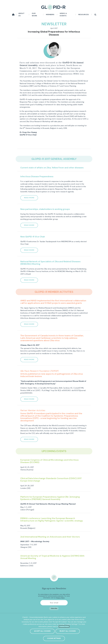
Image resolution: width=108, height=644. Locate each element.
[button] (95, 15)
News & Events (63, 15)
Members (50, 15)
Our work (35, 15)
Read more (30, 198)
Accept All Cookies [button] (43, 632)
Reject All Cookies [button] (68, 632)
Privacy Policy (60, 598)
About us (21, 15)
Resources (84, 15)
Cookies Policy (64, 628)
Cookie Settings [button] (54, 639)
